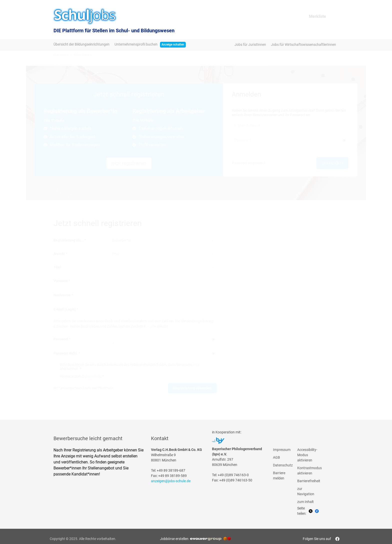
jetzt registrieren (129, 163)
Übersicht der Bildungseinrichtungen (81, 44)
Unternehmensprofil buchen (136, 44)
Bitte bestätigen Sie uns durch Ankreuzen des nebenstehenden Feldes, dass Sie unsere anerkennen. (130, 367)
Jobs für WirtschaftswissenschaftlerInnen (303, 45)
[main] (196, 235)
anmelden (332, 163)
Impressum (281, 450)
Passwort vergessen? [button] (249, 163)
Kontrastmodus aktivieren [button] (306, 471)
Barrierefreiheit (306, 481)
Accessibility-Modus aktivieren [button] (306, 455)
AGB (196, 365)
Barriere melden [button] (279, 476)
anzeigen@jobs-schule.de (171, 481)
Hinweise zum (82, 376)
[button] (344, 140)
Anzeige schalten (173, 45)
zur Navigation (306, 491)
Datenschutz (92, 376)
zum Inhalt (305, 502)
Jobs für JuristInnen (250, 45)
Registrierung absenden (192, 388)
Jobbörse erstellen (195, 539)
